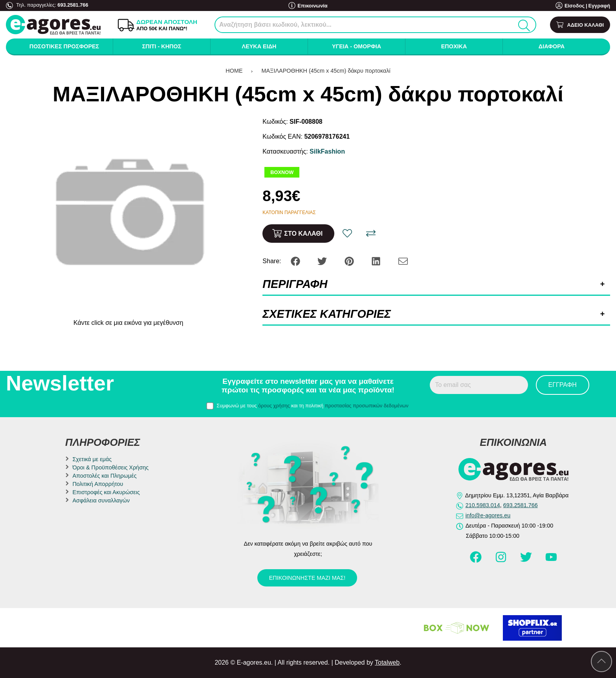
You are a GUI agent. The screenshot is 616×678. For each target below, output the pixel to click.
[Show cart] (580, 25)
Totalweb (387, 662)
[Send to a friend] (403, 261)
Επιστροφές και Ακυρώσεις (106, 492)
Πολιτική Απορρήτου (98, 484)
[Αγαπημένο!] (347, 233)
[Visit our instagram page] (502, 561)
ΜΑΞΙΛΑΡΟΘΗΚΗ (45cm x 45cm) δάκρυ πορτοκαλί (326, 71)
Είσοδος (575, 6)
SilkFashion (327, 151)
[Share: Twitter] (323, 261)
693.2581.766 (73, 5)
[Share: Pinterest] (350, 261)
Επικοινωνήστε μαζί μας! (307, 578)
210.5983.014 (483, 505)
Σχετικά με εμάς (92, 459)
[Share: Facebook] (296, 261)
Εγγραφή (599, 6)
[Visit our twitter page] (527, 561)
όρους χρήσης (274, 406)
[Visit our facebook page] (477, 561)
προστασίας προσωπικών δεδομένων (367, 406)
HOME (234, 71)
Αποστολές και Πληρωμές (104, 476)
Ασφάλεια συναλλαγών (101, 500)
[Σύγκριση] (371, 233)
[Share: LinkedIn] (377, 261)
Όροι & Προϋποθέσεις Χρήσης (110, 467)
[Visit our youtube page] (551, 561)
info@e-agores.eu (488, 515)
